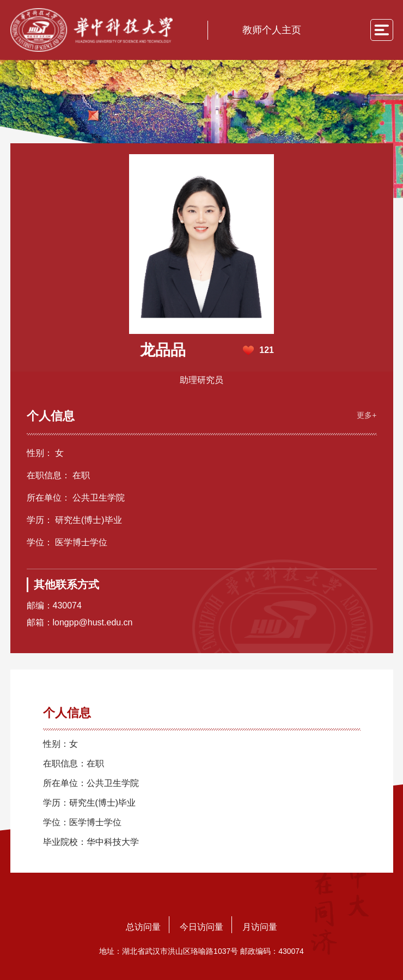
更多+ (367, 415)
